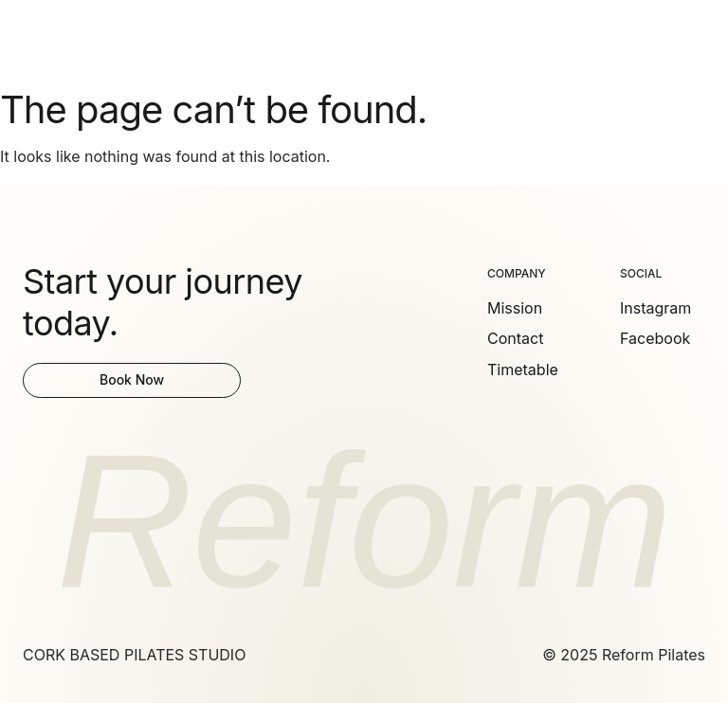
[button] (695, 40)
